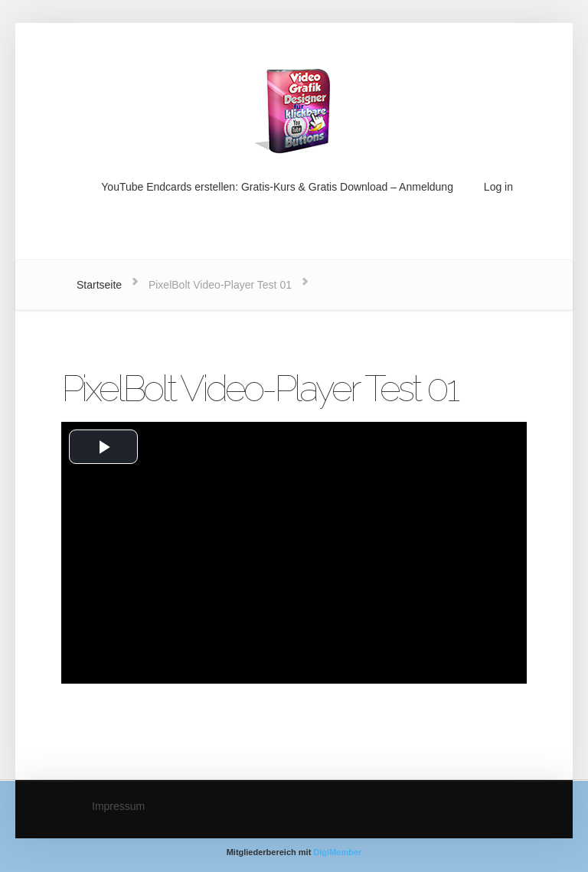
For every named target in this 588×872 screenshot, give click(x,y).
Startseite (99, 285)
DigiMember (337, 852)
